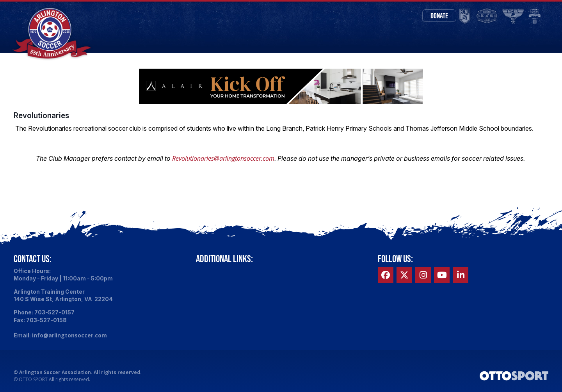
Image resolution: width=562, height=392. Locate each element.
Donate (436, 16)
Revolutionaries (41, 117)
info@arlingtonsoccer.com (69, 336)
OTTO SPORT (33, 381)
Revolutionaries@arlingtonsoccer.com (223, 160)
